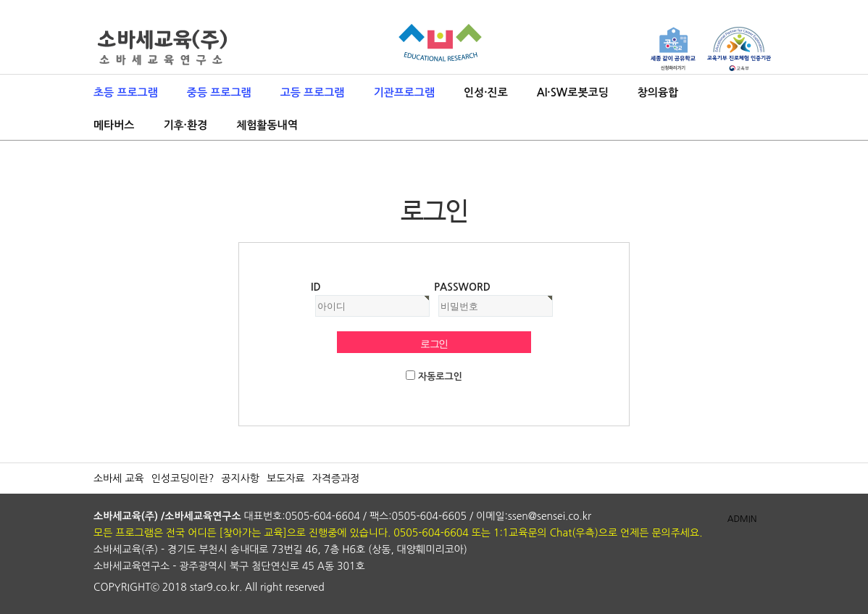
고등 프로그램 (313, 92)
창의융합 (658, 92)
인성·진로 (486, 92)
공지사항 (240, 478)
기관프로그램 (404, 92)
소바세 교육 (119, 478)
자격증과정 (336, 478)
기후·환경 (185, 125)
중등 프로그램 (219, 92)
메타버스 (114, 125)
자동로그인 (440, 377)
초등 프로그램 (126, 92)
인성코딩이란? (183, 478)
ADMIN (742, 519)
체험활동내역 (267, 125)
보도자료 (286, 478)
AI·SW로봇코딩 (573, 92)
